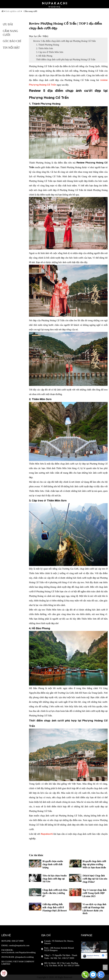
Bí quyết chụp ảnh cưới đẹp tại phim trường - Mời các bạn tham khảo (94, 864)
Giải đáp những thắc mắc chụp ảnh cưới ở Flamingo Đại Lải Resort (55, 907)
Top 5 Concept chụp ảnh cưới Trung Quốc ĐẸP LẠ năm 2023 (95, 893)
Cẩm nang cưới (30, 11)
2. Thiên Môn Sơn (44, 48)
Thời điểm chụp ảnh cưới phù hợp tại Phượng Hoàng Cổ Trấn (66, 59)
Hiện (45, 36)
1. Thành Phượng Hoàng (47, 45)
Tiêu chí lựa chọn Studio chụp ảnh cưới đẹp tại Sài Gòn (54, 879)
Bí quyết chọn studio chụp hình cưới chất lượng (53, 864)
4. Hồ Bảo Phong (44, 56)
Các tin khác (36, 855)
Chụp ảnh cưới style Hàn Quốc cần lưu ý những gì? (55, 893)
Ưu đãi (8, 24)
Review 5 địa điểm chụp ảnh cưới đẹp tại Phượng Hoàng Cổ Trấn (64, 41)
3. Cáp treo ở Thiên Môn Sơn (50, 52)
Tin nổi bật (11, 48)
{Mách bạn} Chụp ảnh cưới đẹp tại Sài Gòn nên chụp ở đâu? (95, 879)
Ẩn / (41, 36)
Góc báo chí (12, 41)
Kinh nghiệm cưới (13, 11)
